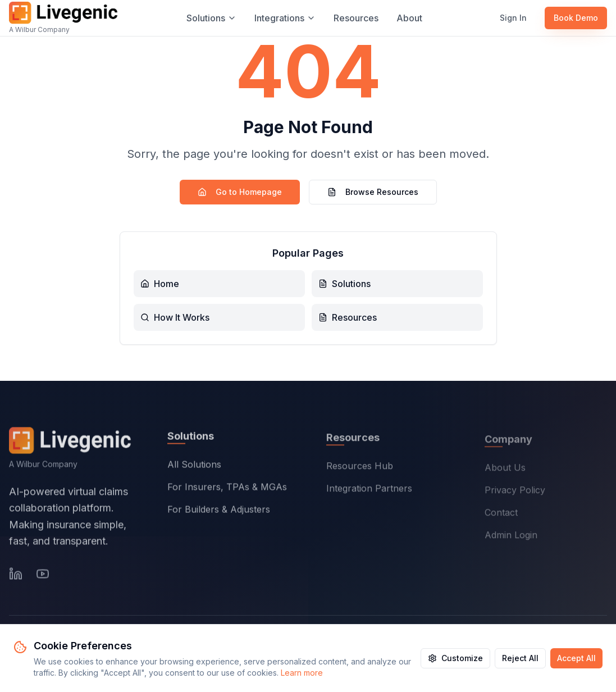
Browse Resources (373, 192)
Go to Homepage (240, 192)
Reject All (520, 658)
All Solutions (194, 466)
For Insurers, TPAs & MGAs (227, 489)
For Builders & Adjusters (219, 511)
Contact (501, 515)
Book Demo (576, 18)
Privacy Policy (515, 493)
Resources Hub (360, 468)
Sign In (513, 18)
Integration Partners (369, 490)
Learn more (302, 673)
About (409, 18)
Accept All (576, 658)
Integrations (285, 18)
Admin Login (511, 538)
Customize (455, 658)
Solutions (211, 18)
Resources (356, 18)
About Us (505, 470)
